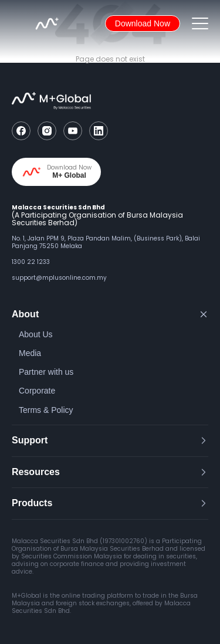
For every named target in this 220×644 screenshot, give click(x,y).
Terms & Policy (46, 410)
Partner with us (46, 372)
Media (30, 353)
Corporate (37, 391)
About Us (36, 334)
